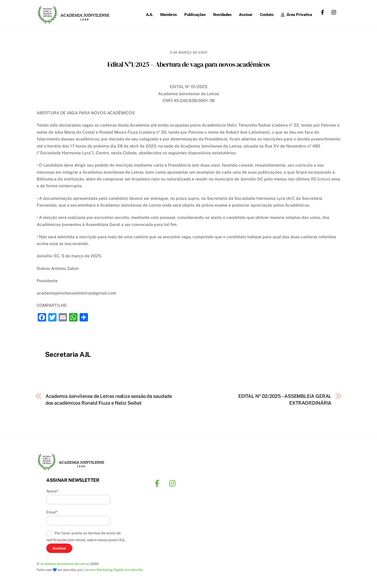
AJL (149, 15)
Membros (169, 15)
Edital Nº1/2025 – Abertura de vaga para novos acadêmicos (188, 64)
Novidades (222, 15)
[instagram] (334, 12)
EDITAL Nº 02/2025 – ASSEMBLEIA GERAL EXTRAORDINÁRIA (285, 400)
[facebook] (323, 12)
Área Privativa (296, 15)
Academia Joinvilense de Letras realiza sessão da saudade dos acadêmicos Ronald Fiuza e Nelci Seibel (109, 400)
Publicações (195, 15)
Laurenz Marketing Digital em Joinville (113, 570)
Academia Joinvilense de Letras (65, 564)
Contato (267, 15)
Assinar (246, 15)
